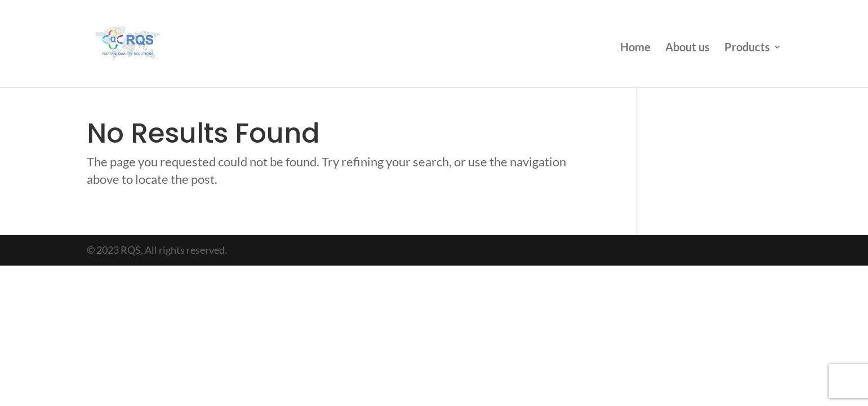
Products (747, 48)
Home (635, 48)
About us (687, 48)
